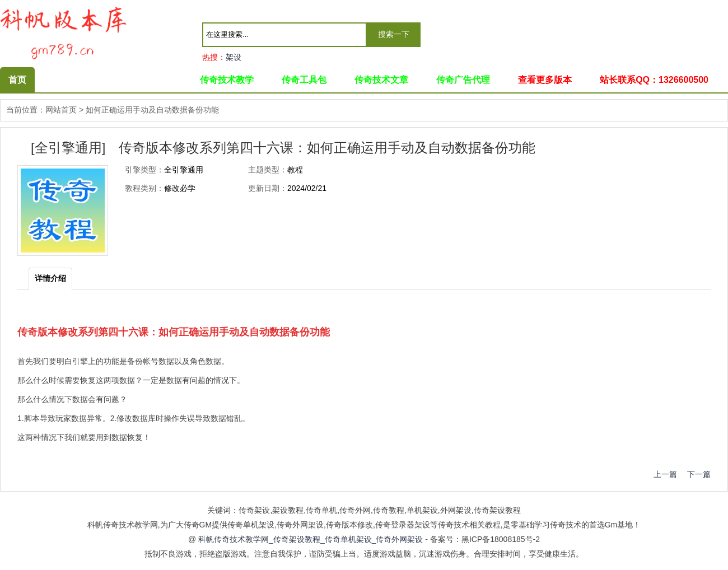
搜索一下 (394, 34)
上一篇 (665, 474)
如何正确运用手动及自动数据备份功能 (152, 110)
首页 (17, 80)
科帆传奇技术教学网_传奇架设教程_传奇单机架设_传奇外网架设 (311, 539)
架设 (234, 57)
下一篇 (695, 474)
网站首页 (61, 110)
